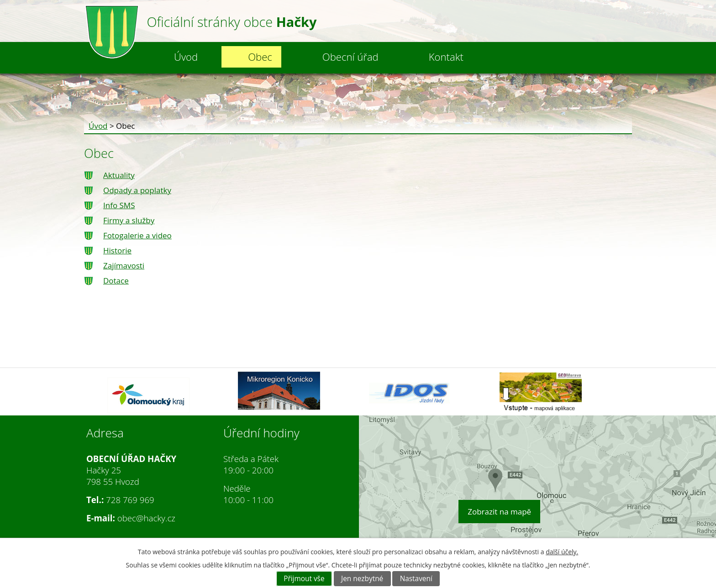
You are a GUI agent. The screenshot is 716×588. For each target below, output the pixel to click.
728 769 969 (130, 500)
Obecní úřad (350, 57)
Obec (260, 57)
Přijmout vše (304, 579)
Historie (117, 250)
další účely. (562, 552)
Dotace (116, 281)
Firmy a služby (129, 220)
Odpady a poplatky (137, 190)
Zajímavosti (124, 265)
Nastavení (416, 579)
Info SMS (119, 205)
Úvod (186, 57)
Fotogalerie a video (137, 235)
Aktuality (119, 175)
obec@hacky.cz (146, 518)
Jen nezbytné (362, 579)
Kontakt (446, 57)
